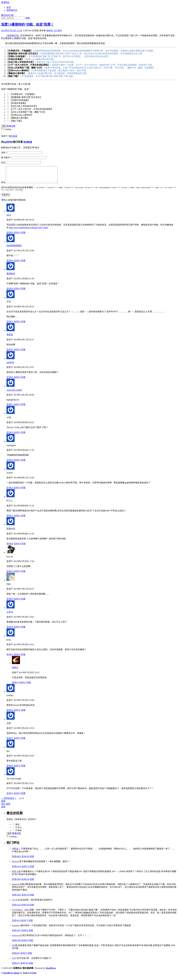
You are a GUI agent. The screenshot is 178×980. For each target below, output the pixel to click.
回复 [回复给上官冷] (23, 630)
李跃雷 (10, 338)
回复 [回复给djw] (23, 769)
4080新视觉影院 (14, 249)
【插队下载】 (16, 121)
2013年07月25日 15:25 (11, 31)
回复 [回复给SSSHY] (23, 491)
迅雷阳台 (5, 2)
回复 (32, 860)
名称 (4, 153)
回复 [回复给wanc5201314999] (23, 408)
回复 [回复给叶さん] (23, 519)
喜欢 (17, 828)
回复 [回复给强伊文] (29, 686)
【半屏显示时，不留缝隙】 (23, 94)
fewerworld (17, 939)
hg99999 (8, 142)
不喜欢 (19, 834)
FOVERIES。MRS (20, 913)
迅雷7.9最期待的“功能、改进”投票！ (27, 24)
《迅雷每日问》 (13, 35)
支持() (10, 236)
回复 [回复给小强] (23, 436)
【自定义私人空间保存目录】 (24, 106)
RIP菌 (15, 949)
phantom (16, 888)
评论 (58, 31)
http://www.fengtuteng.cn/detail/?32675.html (29, 231)
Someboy (16, 929)
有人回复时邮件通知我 (15, 204)
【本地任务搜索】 (18, 103)
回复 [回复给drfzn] (23, 658)
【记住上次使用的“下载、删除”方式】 (28, 112)
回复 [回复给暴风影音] (23, 292)
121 (14, 903)
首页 (9, 7)
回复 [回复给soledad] (23, 714)
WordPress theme (11, 977)
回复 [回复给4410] (23, 236)
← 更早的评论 (8, 802)
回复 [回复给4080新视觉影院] (23, 264)
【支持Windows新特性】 (21, 115)
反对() (17, 236)
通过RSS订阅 (7, 15)
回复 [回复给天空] (23, 325)
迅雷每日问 (12, 10)
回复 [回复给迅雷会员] (23, 547)
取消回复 (28, 142)
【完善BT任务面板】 (20, 100)
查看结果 (11, 126)
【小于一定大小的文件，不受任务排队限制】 (31, 109)
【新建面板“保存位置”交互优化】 (26, 97)
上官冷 (10, 616)
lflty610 (15, 865)
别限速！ (16, 852)
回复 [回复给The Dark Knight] (23, 797)
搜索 (28, 18)
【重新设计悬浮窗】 (19, 118)
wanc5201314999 (14, 394)
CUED (33, 977)
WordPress (51, 972)
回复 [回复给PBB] (23, 602)
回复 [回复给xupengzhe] (23, 464)
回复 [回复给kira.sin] (23, 575)
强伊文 (50, 31)
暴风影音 (11, 277)
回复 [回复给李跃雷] (23, 353)
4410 (9, 219)
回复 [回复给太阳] (23, 742)
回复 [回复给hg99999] (23, 381)
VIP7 (14, 962)
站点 (3, 162)
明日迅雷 (13, 136)
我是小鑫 (16, 875)
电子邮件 (6, 157)
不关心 (19, 831)
